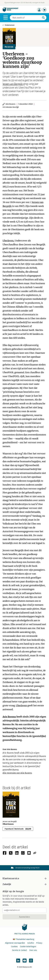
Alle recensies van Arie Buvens (17, 773)
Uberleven (8, 241)
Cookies (14, 947)
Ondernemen (10, 25)
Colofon (31, 943)
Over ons (33, 950)
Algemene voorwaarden (15, 943)
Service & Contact (20, 950)
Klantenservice (24, 878)
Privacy (39, 943)
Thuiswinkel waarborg (24, 939)
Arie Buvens (9, 717)
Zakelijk (24, 884)
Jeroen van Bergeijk (13, 84)
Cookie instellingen (28, 947)
